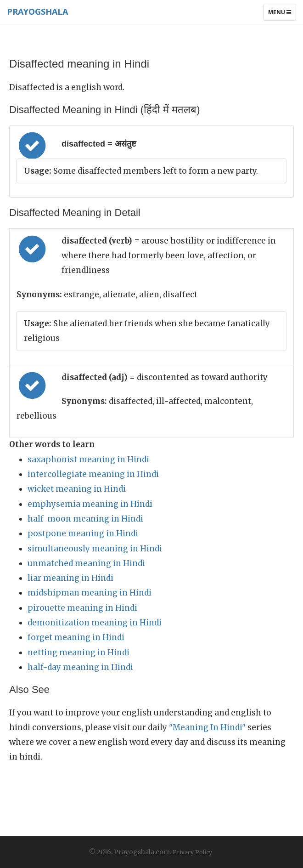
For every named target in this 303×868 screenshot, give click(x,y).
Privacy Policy (192, 852)
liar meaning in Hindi (70, 578)
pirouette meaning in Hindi (82, 608)
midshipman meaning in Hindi (90, 593)
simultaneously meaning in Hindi (95, 549)
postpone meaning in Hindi (83, 533)
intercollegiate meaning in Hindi (93, 474)
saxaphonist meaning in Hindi (88, 460)
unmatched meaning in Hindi (86, 563)
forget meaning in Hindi (76, 637)
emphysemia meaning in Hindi (90, 504)
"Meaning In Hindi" (207, 727)
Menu (282, 14)
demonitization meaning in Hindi (95, 623)
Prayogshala (37, 11)
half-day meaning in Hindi (80, 667)
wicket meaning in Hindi (77, 489)
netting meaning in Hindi (79, 652)
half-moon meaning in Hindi (85, 519)
